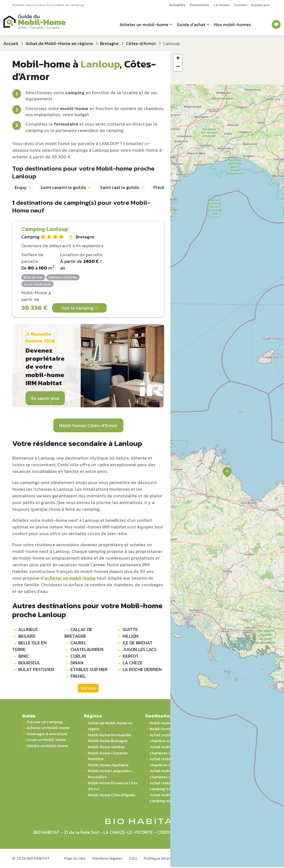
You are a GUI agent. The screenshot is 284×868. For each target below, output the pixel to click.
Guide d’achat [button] (191, 24)
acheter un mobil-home (70, 578)
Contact (240, 5)
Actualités (177, 5)
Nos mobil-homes (232, 24)
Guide (29, 716)
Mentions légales (107, 858)
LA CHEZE (133, 663)
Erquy (21, 187)
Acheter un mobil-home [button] (144, 24)
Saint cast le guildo (120, 187)
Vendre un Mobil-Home (47, 746)
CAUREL (78, 643)
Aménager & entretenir (47, 734)
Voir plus (88, 688)
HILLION (130, 636)
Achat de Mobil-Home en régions (59, 43)
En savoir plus (45, 398)
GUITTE (130, 629)
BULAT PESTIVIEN (36, 669)
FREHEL (78, 676)
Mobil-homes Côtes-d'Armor (88, 425)
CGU (133, 858)
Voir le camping (80, 308)
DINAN (77, 663)
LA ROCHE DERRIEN (142, 669)
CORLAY (78, 656)
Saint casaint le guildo (63, 187)
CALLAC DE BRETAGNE (78, 633)
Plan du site (75, 858)
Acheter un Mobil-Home (48, 728)
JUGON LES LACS (140, 649)
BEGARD (27, 636)
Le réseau (222, 5)
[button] (227, 472)
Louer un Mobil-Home (46, 740)
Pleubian (162, 187)
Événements (200, 5)
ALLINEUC (28, 629)
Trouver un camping (44, 722)
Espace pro (260, 5)
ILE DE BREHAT (138, 643)
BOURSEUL (29, 663)
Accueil (11, 43)
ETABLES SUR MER (89, 669)
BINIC (24, 656)
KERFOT (131, 656)
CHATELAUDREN (87, 649)
